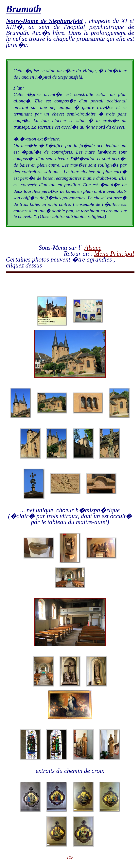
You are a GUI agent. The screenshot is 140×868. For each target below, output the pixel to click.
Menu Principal (114, 253)
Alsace (93, 247)
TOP (70, 857)
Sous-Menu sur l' (61, 247)
